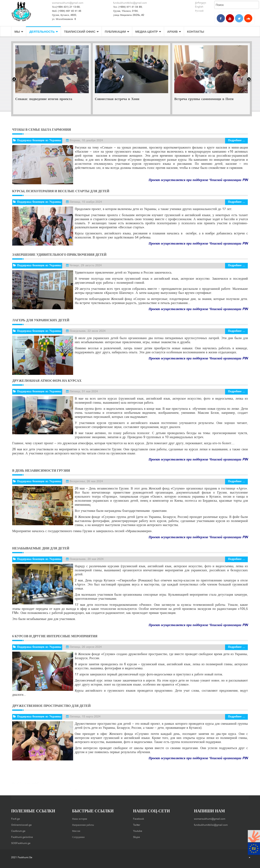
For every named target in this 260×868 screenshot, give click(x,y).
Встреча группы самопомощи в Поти (204, 99)
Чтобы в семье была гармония (42, 130)
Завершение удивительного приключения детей (59, 255)
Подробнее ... (236, 141)
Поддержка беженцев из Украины (39, 141)
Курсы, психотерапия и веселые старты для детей (61, 191)
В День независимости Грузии (41, 471)
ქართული (201, 3)
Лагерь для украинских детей (41, 320)
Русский (199, 11)
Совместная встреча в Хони (117, 99)
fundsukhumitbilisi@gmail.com (130, 3)
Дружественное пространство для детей (51, 706)
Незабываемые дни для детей (41, 548)
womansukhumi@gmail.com (68, 3)
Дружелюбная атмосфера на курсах (47, 381)
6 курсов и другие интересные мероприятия (55, 636)
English (199, 7)
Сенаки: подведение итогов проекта (44, 99)
